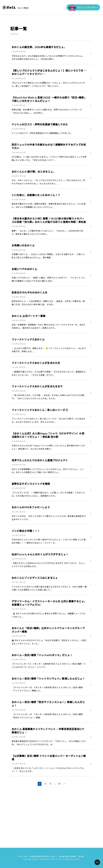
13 (59, 835)
